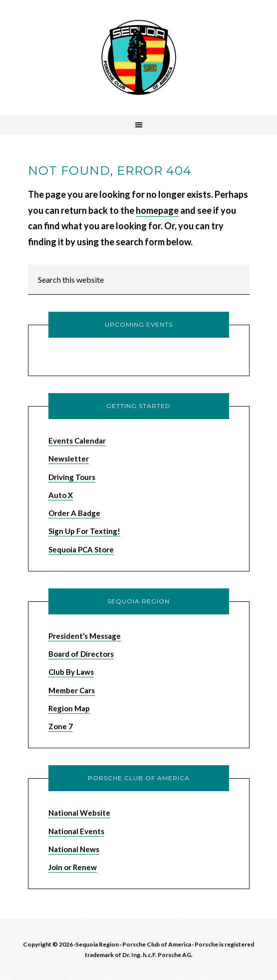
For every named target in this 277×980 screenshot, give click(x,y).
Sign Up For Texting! (84, 531)
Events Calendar (77, 441)
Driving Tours (72, 477)
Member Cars (72, 690)
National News (74, 849)
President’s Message (85, 636)
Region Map (69, 708)
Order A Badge (74, 513)
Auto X (61, 495)
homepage (157, 210)
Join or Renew (73, 867)
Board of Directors (81, 654)
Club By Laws (71, 672)
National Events (76, 831)
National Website (79, 813)
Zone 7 (61, 726)
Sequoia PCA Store (81, 549)
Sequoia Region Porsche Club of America (139, 57)
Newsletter (69, 459)
